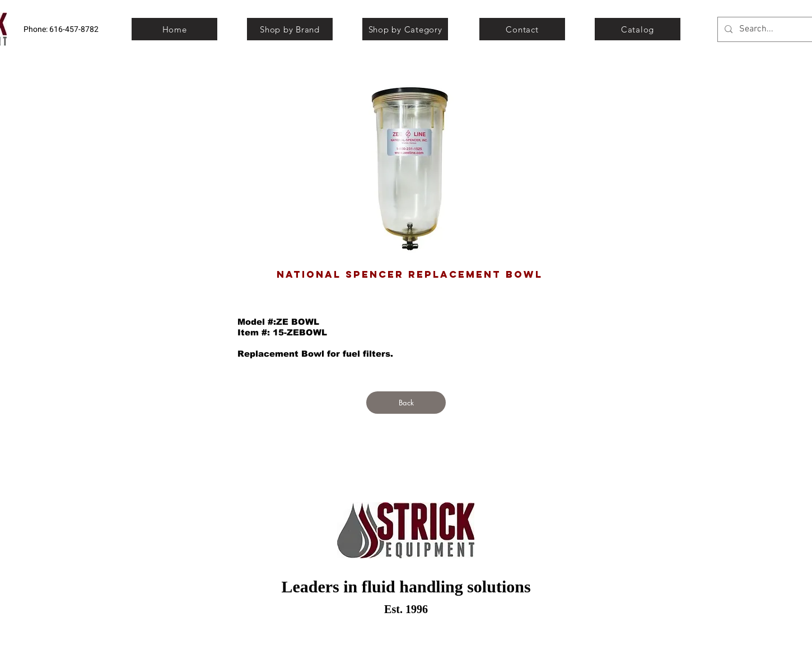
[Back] (406, 403)
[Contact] (522, 29)
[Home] (174, 29)
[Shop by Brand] (290, 29)
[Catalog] (638, 29)
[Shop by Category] (405, 29)
